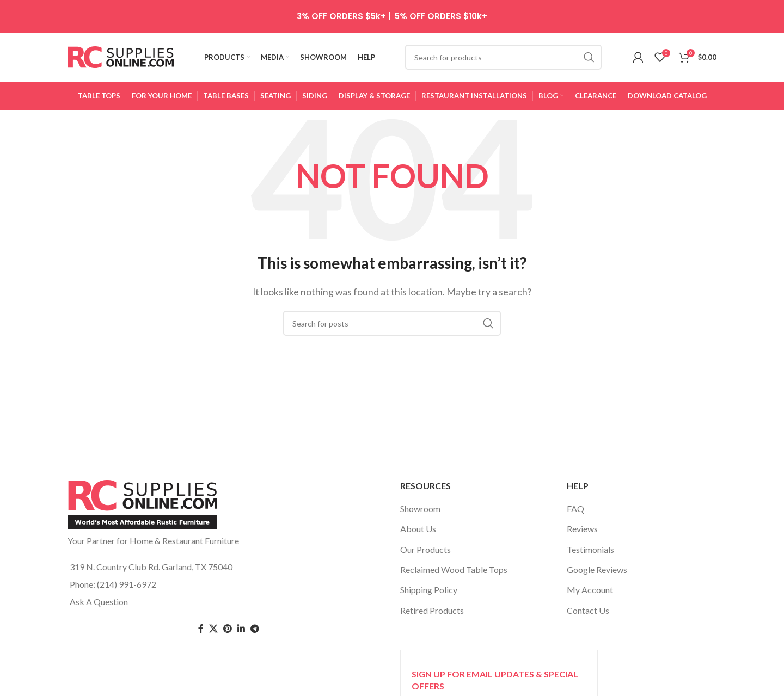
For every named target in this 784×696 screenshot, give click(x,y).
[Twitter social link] (213, 629)
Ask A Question (99, 602)
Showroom (420, 509)
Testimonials (590, 549)
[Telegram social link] (255, 629)
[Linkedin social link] (241, 629)
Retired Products (432, 610)
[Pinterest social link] (228, 629)
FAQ (575, 509)
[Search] (503, 57)
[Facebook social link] (201, 629)
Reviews (582, 529)
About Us (418, 529)
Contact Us (588, 610)
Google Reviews (597, 569)
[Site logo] (121, 56)
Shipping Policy (429, 590)
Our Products (425, 549)
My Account (590, 590)
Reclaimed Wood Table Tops (454, 569)
